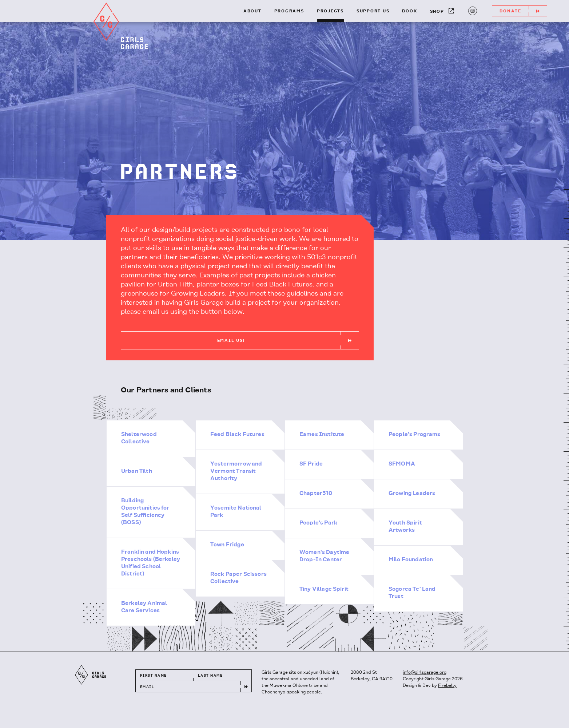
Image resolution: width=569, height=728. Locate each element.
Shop (442, 11)
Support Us (373, 11)
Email (147, 687)
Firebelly (447, 686)
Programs (289, 11)
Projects (330, 11)
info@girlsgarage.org (425, 672)
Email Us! (288, 340)
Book (409, 11)
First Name (153, 676)
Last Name (210, 676)
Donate (523, 11)
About (252, 11)
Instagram (472, 10)
